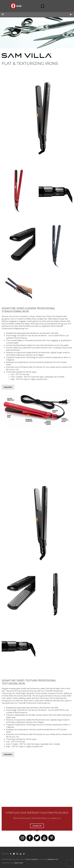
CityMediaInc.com (53, 859)
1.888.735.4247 (18, 863)
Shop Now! (8, 387)
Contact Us (37, 826)
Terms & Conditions (32, 859)
